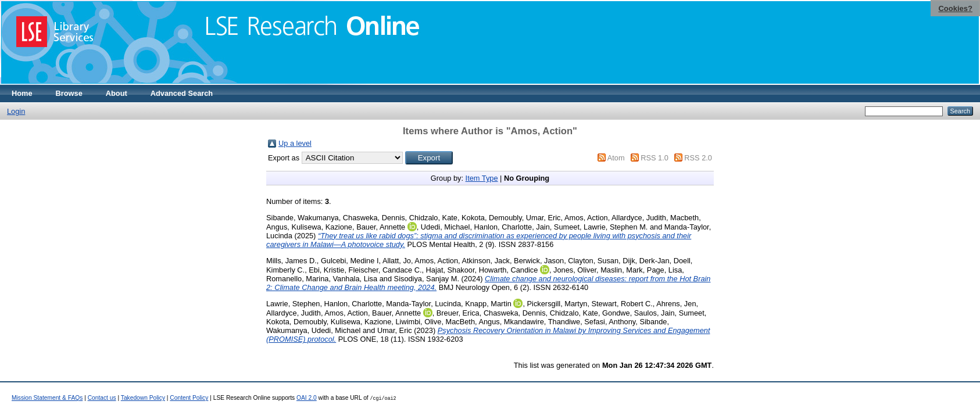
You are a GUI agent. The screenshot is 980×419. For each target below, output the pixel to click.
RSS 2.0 (698, 158)
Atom (616, 158)
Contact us (102, 398)
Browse (69, 93)
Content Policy (189, 398)
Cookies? (955, 8)
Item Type (482, 178)
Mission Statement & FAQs (47, 398)
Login (16, 111)
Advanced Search (182, 93)
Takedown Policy (143, 398)
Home (22, 93)
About (117, 93)
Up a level (295, 143)
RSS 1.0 (654, 158)
